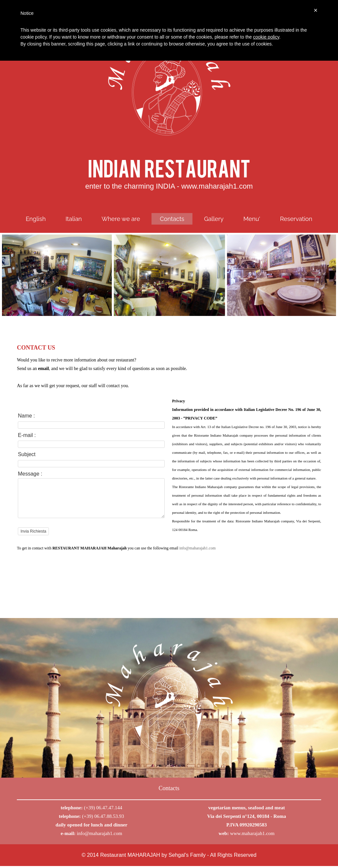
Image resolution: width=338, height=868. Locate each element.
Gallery (214, 219)
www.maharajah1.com (252, 835)
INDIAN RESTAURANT (169, 167)
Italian (73, 219)
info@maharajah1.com (100, 835)
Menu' (252, 219)
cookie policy (266, 37)
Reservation (296, 219)
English (36, 219)
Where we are (121, 219)
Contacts (172, 219)
